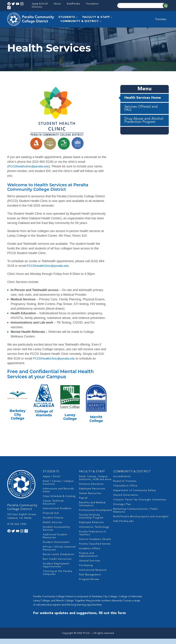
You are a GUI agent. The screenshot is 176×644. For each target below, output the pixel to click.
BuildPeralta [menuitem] (73, 4)
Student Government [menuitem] (56, 550)
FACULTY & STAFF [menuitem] (97, 17)
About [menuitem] (57, 4)
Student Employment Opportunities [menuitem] (56, 573)
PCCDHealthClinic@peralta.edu (49, 274)
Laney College (70, 425)
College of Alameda (44, 422)
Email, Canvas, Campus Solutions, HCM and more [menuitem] (95, 485)
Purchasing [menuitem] (86, 573)
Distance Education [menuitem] (91, 492)
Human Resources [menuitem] (90, 501)
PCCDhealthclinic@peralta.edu (30, 175)
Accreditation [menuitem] (122, 484)
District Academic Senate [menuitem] (95, 547)
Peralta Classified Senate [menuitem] (95, 551)
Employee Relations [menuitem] (91, 530)
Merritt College (96, 427)
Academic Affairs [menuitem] (90, 556)
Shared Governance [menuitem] (126, 503)
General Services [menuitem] (90, 568)
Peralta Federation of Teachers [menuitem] (93, 541)
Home (11, 32)
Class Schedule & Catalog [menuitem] (59, 504)
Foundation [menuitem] (92, 4)
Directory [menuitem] (37, 7)
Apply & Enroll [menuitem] (40, 4)
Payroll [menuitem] (83, 506)
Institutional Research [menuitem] (93, 578)
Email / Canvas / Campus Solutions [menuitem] (58, 490)
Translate (162, 19)
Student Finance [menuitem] (53, 525)
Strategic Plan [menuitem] (122, 512)
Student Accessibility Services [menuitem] (56, 536)
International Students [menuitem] (57, 516)
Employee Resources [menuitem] (92, 496)
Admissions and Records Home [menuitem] (58, 498)
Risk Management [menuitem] (90, 582)
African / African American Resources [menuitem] (59, 556)
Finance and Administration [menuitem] (88, 562)
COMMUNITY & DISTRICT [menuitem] (80, 21)
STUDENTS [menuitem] (67, 17)
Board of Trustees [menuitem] (125, 489)
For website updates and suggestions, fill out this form (79, 621)
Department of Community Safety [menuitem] (135, 498)
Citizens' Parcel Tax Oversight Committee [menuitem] (140, 507)
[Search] (143, 6)
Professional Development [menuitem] (96, 518)
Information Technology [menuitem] (94, 535)
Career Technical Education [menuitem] (53, 510)
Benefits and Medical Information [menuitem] (92, 512)
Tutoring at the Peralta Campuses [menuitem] (57, 580)
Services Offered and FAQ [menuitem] (141, 117)
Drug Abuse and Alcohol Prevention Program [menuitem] (144, 129)
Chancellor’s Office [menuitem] (125, 493)
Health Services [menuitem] (53, 530)
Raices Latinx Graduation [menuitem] (59, 562)
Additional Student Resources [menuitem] (55, 544)
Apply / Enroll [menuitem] (51, 484)
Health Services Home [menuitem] (143, 106)
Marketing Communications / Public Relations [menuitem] (136, 518)
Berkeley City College (18, 423)
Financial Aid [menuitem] (51, 521)
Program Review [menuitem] (89, 587)
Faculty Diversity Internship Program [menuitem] (91, 524)
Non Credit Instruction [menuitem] (57, 567)
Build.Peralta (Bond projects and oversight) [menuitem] (141, 524)
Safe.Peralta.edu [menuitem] (123, 529)
